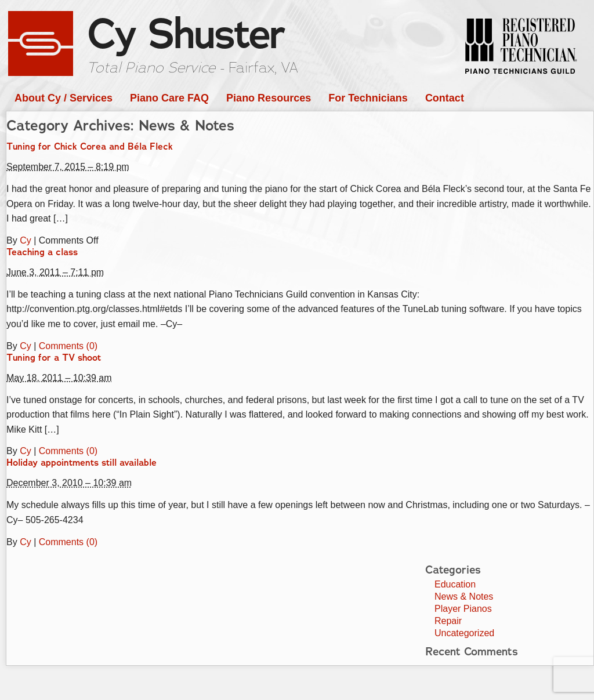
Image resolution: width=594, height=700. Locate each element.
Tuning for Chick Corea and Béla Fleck (90, 147)
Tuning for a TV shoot (54, 358)
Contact (445, 98)
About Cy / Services (64, 98)
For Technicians (368, 98)
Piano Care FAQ (169, 98)
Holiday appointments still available (82, 463)
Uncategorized (464, 633)
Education (455, 584)
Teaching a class (42, 252)
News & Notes (464, 596)
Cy (26, 240)
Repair (448, 621)
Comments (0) (68, 346)
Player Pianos (463, 609)
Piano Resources (269, 98)
